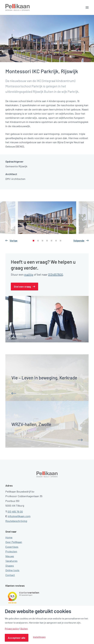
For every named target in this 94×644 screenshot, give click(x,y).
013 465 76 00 (15, 511)
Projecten (11, 551)
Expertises (12, 547)
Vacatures (11, 561)
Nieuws (10, 556)
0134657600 (55, 274)
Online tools (12, 570)
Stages (10, 566)
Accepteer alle (17, 638)
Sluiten (24, 629)
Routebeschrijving (16, 521)
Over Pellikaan (14, 542)
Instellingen (39, 637)
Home (9, 537)
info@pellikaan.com (19, 516)
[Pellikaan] (18, 7)
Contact (10, 575)
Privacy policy (12, 629)
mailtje (29, 274)
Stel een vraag (22, 287)
